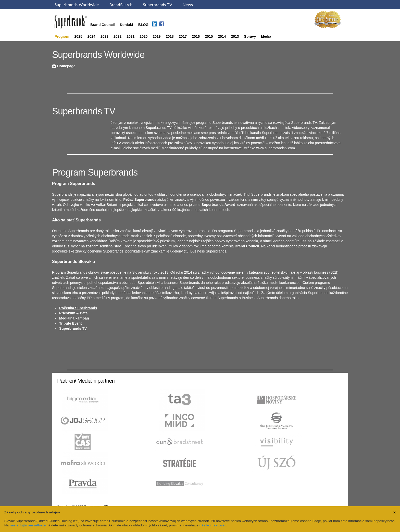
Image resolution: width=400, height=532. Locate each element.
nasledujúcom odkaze (28, 525)
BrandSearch (121, 5)
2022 (117, 36)
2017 (183, 36)
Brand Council (103, 25)
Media (266, 36)
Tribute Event (71, 323)
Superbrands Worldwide (77, 5)
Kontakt (127, 25)
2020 (143, 36)
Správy (250, 36)
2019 (157, 36)
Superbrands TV (158, 5)
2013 (235, 36)
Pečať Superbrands (140, 199)
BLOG (143, 25)
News (188, 5)
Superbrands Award (218, 205)
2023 (104, 36)
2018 (170, 36)
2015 (209, 36)
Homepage (66, 66)
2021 (130, 36)
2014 (222, 36)
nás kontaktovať (213, 525)
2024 (91, 36)
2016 (196, 36)
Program (62, 36)
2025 (78, 36)
